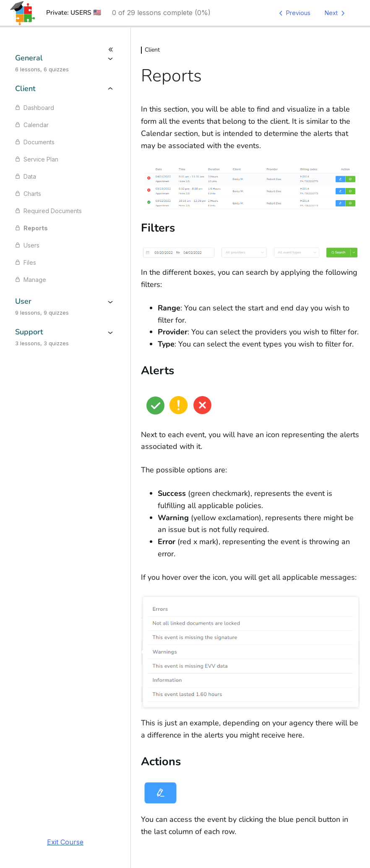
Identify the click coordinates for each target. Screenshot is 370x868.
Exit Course (65, 842)
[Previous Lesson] (293, 13)
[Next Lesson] (336, 13)
